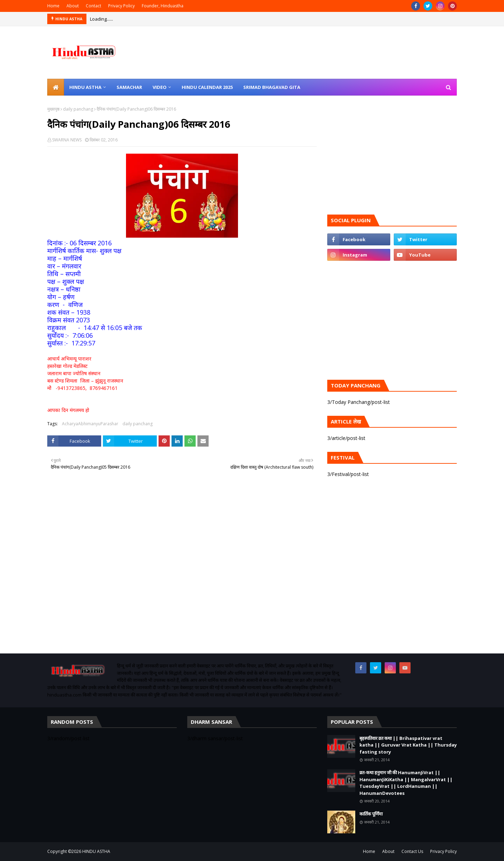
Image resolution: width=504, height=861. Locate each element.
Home (53, 6)
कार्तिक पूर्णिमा (371, 814)
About (73, 6)
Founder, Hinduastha (163, 6)
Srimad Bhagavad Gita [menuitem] (272, 87)
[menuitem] (56, 87)
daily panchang (78, 109)
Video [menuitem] (160, 87)
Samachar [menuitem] (129, 87)
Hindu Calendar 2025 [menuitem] (207, 87)
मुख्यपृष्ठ (53, 109)
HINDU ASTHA (96, 851)
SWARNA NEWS (67, 140)
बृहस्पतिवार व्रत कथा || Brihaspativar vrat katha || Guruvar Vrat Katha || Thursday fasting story (408, 745)
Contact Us (412, 851)
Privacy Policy (121, 6)
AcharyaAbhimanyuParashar (90, 424)
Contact (93, 6)
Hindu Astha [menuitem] (85, 87)
